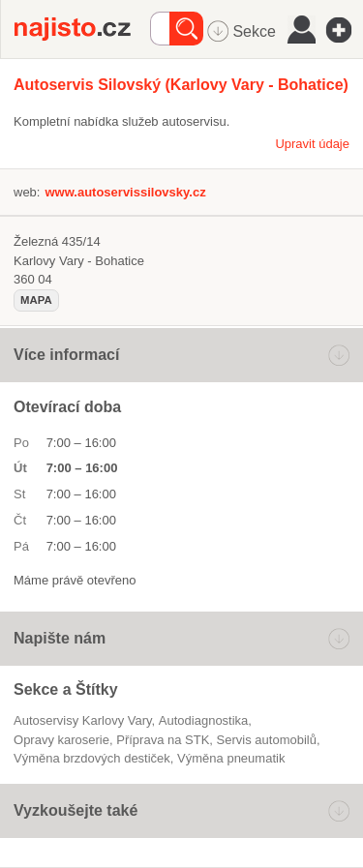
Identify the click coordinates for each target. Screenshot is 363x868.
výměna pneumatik (231, 758)
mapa (36, 300)
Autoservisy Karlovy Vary (83, 720)
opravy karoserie (61, 740)
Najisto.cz (82, 29)
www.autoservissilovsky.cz (125, 192)
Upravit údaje (312, 144)
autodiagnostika (204, 720)
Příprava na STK (163, 740)
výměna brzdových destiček (92, 758)
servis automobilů (267, 740)
